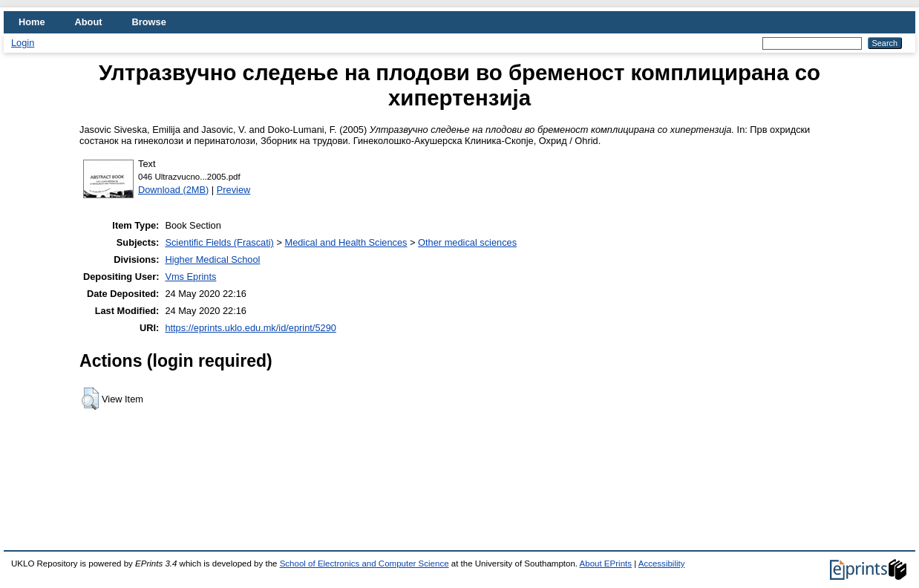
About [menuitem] (89, 22)
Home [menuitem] (32, 22)
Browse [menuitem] (149, 22)
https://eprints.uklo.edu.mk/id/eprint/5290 (250, 328)
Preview (234, 190)
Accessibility (662, 563)
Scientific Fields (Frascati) (219, 242)
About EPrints (606, 563)
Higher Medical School (212, 259)
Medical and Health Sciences (346, 242)
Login (23, 43)
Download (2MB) (173, 190)
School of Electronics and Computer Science (364, 563)
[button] (90, 399)
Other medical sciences (467, 242)
